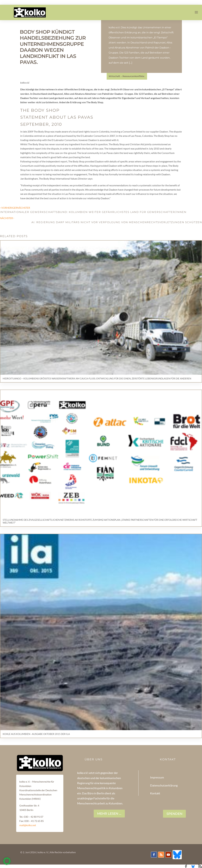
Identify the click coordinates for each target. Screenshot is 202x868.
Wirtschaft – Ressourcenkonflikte (126, 76)
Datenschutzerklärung (164, 785)
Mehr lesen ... (109, 814)
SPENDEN (174, 814)
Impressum (157, 777)
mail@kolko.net (28, 825)
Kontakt (155, 793)
